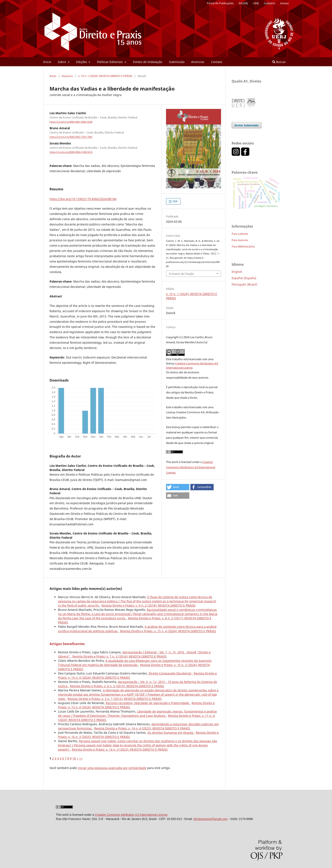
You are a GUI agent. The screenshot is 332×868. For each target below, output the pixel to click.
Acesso (284, 3)
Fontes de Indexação (148, 62)
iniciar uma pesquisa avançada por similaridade (112, 768)
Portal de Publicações (220, 3)
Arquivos (67, 76)
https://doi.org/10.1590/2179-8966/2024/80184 (83, 199)
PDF (175, 201)
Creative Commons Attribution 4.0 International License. (191, 467)
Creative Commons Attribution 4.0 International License (131, 815)
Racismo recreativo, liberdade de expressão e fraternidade (148, 703)
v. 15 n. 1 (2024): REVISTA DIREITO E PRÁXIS (105, 76)
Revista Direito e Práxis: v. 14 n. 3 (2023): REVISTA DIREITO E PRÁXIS (120, 749)
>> (81, 758)
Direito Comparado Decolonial (170, 673)
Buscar (279, 62)
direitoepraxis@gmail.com (211, 819)
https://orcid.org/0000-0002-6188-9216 (71, 152)
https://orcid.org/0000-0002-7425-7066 (71, 137)
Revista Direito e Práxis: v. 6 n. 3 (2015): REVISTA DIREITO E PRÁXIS (117, 686)
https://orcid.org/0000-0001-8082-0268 (71, 122)
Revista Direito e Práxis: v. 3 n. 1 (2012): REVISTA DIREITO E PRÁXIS (115, 699)
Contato (217, 62)
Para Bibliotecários (243, 246)
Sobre (62, 62)
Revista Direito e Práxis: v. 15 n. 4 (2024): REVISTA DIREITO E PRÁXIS (168, 631)
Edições (82, 62)
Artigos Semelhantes (67, 644)
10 (74, 758)
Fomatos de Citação (181, 274)
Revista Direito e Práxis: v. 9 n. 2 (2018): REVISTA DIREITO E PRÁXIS (149, 605)
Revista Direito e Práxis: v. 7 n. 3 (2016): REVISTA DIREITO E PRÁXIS (120, 656)
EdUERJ (243, 3)
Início (47, 62)
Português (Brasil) (244, 284)
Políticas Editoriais (110, 62)
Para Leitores (240, 234)
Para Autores (240, 240)
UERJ (256, 3)
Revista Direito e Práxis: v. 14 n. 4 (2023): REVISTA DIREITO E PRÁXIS (142, 728)
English (237, 272)
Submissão (177, 62)
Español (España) (244, 278)
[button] (178, 487)
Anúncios (198, 62)
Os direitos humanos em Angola (171, 733)
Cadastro (270, 3)
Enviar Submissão (247, 125)
